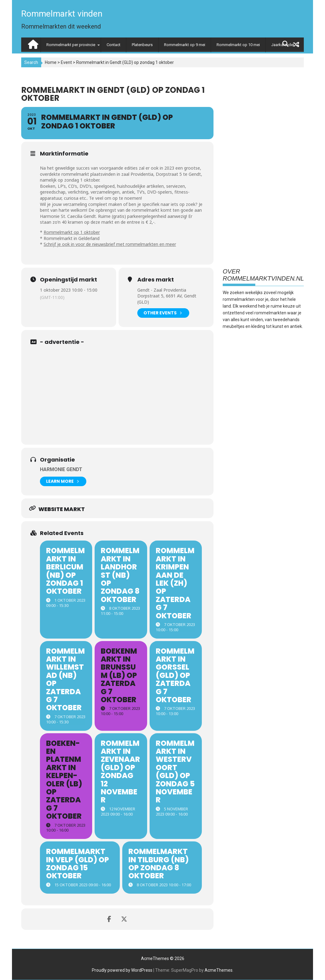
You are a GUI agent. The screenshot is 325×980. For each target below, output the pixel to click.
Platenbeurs (142, 45)
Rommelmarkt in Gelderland (72, 238)
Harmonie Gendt (61, 469)
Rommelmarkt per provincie (71, 45)
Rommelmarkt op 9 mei (185, 45)
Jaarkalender (283, 45)
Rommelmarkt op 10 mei (238, 45)
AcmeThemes (219, 970)
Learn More (62, 481)
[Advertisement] (122, 392)
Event (66, 62)
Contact (114, 45)
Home (51, 62)
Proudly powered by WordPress (122, 970)
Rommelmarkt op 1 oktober (72, 232)
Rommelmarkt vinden (62, 14)
